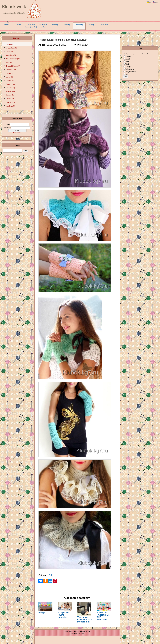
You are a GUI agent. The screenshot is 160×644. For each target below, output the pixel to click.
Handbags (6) (11, 106)
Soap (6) (9, 62)
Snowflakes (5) (11, 88)
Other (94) (10, 44)
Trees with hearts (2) (13, 66)
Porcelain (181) (11, 70)
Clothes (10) (10, 81)
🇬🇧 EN (155, 2)
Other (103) (10, 73)
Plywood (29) (11, 91)
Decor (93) (10, 52)
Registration (17, 133)
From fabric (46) (12, 48)
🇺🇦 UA (149, 2)
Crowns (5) (10, 99)
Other (52, 575)
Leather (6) (10, 95)
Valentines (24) (11, 55)
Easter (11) (10, 77)
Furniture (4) (10, 84)
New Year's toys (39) (13, 59)
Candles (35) (10, 102)
